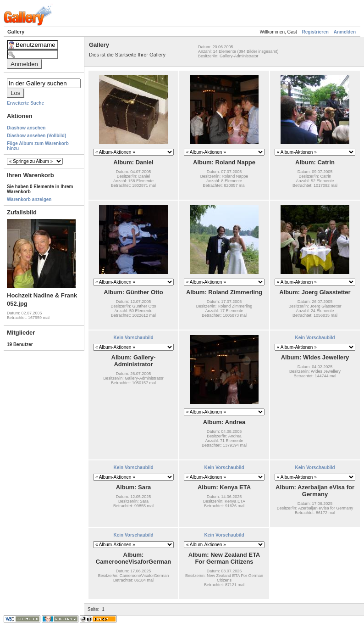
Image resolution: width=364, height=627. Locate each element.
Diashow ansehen (26, 128)
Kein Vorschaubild (133, 338)
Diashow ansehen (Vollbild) (36, 136)
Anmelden (345, 32)
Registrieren (315, 32)
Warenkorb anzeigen (29, 199)
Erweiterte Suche (25, 103)
